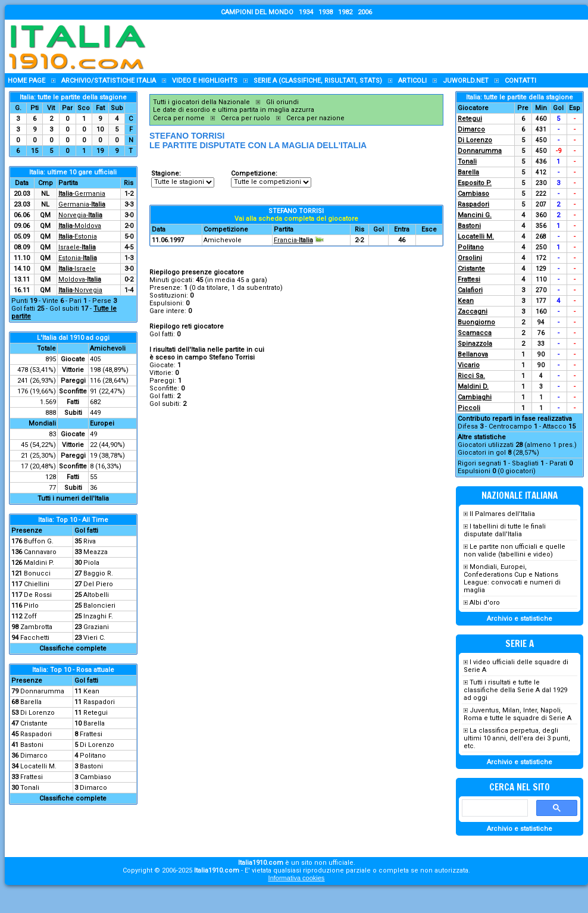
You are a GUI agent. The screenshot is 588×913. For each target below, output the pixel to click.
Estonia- (78, 258)
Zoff (30, 616)
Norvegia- (80, 215)
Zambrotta (36, 627)
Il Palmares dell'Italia (502, 514)
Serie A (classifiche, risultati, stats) (318, 81)
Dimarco (34, 756)
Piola (91, 563)
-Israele (77, 269)
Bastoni (32, 745)
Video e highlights (205, 81)
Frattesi (91, 734)
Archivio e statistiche (520, 619)
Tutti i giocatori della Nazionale (201, 102)
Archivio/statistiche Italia (109, 81)
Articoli (412, 81)
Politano (93, 756)
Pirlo (31, 606)
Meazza (96, 552)
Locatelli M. (38, 766)
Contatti (520, 81)
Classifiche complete (73, 648)
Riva (90, 541)
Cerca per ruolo (245, 118)
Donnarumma (42, 691)
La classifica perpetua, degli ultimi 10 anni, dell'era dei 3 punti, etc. (517, 738)
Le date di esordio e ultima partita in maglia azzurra (234, 110)
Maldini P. (39, 563)
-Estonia (78, 237)
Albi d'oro (485, 603)
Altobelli (96, 595)
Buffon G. (39, 541)
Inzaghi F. (98, 616)
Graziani (96, 627)
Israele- (77, 247)
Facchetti (35, 638)
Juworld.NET (466, 81)
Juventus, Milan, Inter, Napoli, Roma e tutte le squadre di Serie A (517, 714)
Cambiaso (96, 777)
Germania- (82, 204)
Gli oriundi (282, 102)
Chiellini (37, 584)
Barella (31, 702)
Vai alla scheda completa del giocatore (296, 219)
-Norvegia (80, 290)
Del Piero (98, 584)
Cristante (34, 723)
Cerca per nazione (315, 118)
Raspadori (99, 702)
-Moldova (80, 226)
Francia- (293, 240)
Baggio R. (98, 573)
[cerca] (494, 808)
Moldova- (80, 279)
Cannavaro (40, 552)
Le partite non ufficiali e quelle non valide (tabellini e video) (514, 551)
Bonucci (37, 573)
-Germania (82, 194)
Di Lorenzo (37, 713)
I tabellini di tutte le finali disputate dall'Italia (505, 530)
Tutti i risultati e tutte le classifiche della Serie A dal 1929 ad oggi (515, 690)
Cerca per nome (179, 118)
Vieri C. (94, 638)
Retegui (96, 713)
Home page (26, 81)
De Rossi (38, 595)
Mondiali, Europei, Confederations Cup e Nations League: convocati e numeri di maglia (512, 579)
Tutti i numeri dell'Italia (73, 498)
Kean (91, 691)
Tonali (30, 788)
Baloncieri (99, 606)
